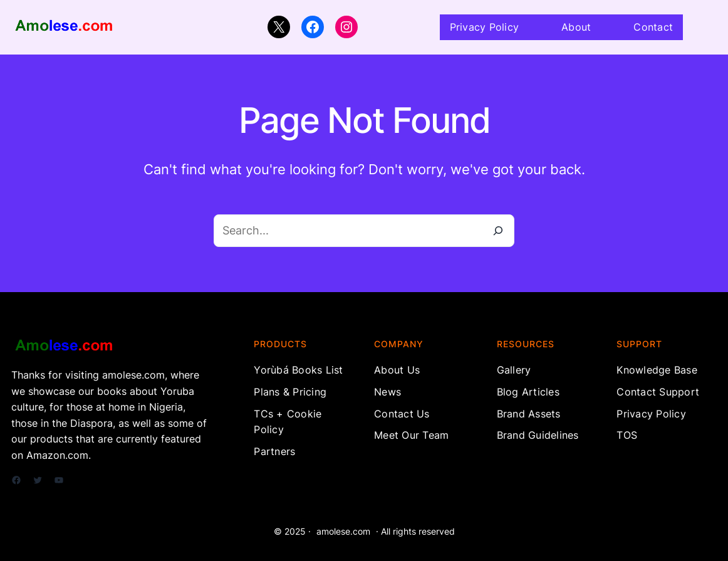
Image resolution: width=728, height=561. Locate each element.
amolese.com (343, 531)
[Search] (498, 231)
